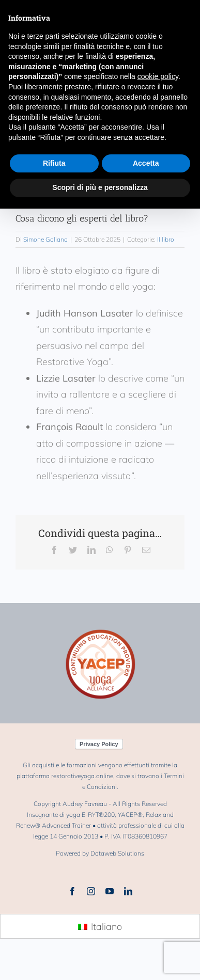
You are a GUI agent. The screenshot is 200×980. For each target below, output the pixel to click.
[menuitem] (100, 927)
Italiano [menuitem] (106, 927)
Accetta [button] (146, 163)
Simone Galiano (45, 239)
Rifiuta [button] (54, 163)
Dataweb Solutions (117, 853)
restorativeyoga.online (82, 776)
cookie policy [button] (158, 76)
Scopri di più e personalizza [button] (100, 187)
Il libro (166, 239)
